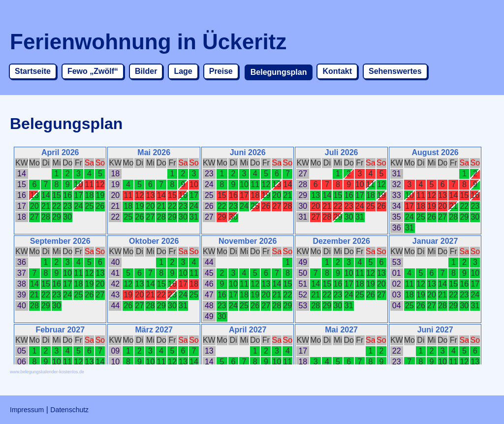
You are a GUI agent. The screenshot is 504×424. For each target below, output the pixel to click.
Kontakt (337, 71)
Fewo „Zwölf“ (93, 71)
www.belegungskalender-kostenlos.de (47, 372)
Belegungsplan (279, 72)
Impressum (27, 410)
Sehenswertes (395, 71)
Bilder (146, 71)
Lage (183, 71)
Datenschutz (69, 410)
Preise (221, 71)
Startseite (33, 71)
